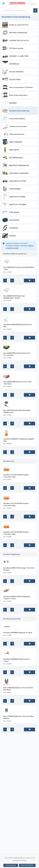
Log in (8, 243)
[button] (27, 865)
